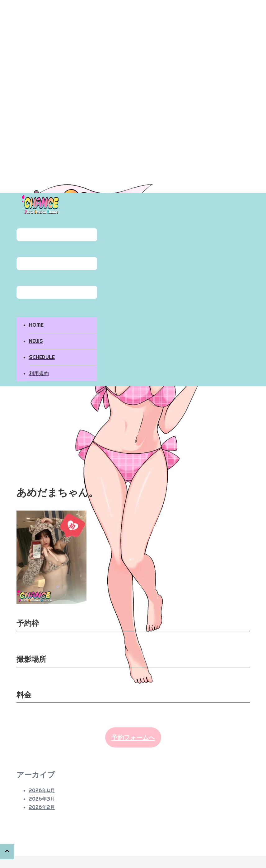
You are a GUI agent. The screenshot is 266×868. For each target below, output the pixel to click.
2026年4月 (42, 790)
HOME (36, 325)
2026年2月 (42, 807)
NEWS (36, 341)
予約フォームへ (133, 737)
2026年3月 (42, 799)
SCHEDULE (42, 357)
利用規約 (39, 373)
